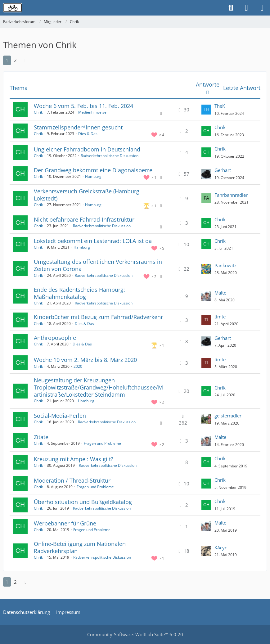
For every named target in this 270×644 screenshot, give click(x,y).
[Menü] (262, 8)
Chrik (38, 112)
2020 (78, 366)
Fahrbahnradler (231, 195)
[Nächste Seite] (25, 60)
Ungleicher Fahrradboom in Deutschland (87, 149)
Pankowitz (225, 265)
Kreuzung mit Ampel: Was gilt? (74, 459)
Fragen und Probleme (102, 443)
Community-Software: (135, 634)
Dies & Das (88, 134)
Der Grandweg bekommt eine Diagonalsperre (93, 170)
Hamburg (93, 176)
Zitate (41, 437)
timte (220, 317)
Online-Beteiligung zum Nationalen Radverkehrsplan (80, 547)
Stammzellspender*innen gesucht (78, 127)
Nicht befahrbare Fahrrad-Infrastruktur (84, 219)
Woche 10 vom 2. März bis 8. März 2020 (85, 360)
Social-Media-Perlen (60, 416)
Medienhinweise (92, 112)
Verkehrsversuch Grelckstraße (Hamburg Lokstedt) (87, 195)
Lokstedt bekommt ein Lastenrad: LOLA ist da (93, 241)
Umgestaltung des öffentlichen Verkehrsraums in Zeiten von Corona (98, 265)
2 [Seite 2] (15, 60)
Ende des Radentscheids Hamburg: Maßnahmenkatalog (79, 293)
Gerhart (223, 170)
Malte (220, 293)
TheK (220, 106)
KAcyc (221, 547)
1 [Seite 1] (7, 60)
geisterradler (228, 416)
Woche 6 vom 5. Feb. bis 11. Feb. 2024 (83, 106)
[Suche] (231, 8)
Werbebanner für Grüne (65, 523)
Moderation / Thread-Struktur (72, 480)
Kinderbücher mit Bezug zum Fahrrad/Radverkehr (98, 317)
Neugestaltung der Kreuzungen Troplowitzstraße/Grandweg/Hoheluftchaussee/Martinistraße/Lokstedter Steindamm (98, 387)
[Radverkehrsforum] (13, 8)
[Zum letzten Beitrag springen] (206, 110)
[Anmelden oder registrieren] (246, 8)
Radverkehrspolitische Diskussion (110, 156)
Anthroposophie (55, 338)
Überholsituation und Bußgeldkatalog (83, 502)
